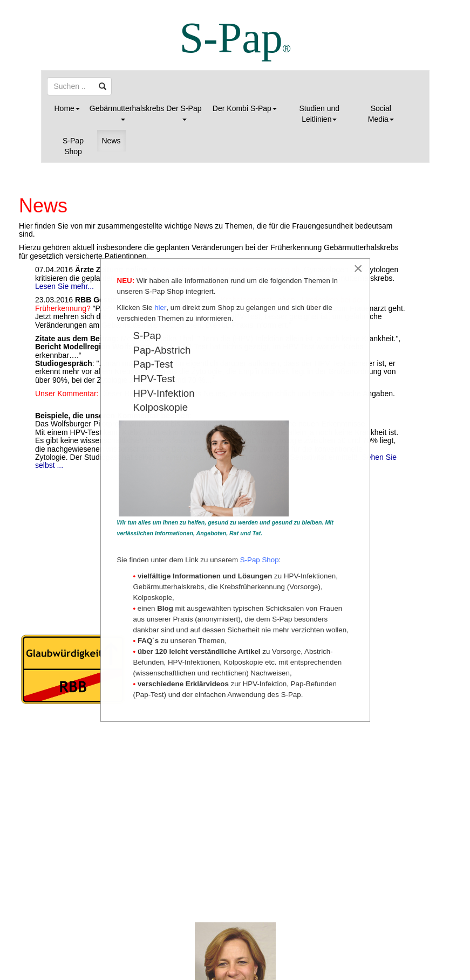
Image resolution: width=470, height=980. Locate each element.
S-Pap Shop (73, 146)
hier (160, 308)
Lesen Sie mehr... (64, 286)
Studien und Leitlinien (319, 114)
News (111, 141)
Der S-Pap (184, 112)
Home (67, 108)
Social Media (381, 114)
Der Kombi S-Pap (245, 108)
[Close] (358, 268)
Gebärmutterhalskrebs (125, 112)
